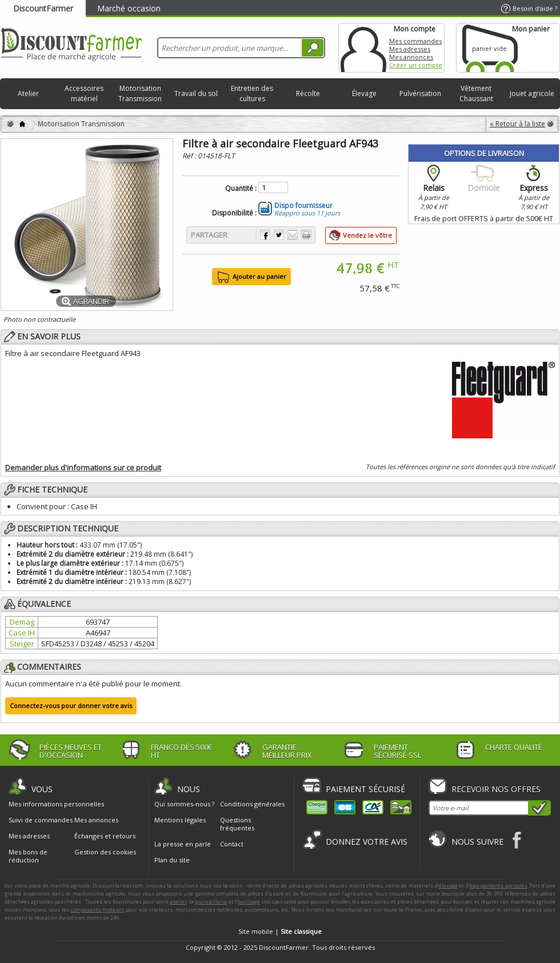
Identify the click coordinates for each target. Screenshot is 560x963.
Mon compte (363, 48)
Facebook (517, 840)
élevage (448, 886)
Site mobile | (280, 931)
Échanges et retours (105, 836)
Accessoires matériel (84, 93)
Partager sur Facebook (265, 235)
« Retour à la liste (517, 124)
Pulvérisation (420, 93)
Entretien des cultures (252, 93)
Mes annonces (411, 57)
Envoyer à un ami (293, 235)
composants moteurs (98, 910)
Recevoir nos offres (496, 789)
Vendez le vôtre (367, 235)
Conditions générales (252, 804)
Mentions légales (180, 820)
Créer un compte (416, 65)
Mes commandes (415, 41)
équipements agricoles (499, 886)
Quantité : (241, 189)
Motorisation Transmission (140, 93)
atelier (179, 902)
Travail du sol (196, 93)
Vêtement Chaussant (476, 93)
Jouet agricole (532, 93)
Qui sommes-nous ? (184, 804)
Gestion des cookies (105, 852)
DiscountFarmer (43, 8)
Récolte (308, 93)
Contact (232, 844)
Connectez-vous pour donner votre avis (71, 706)
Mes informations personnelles (56, 804)
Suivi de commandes (41, 820)
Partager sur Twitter (279, 235)
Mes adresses (410, 49)
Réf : (190, 156)
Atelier (28, 93)
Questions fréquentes (237, 824)
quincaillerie (211, 902)
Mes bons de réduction (28, 856)
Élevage (364, 93)
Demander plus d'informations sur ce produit (83, 467)
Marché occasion (129, 8)
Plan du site (172, 860)
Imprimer (306, 235)
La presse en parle (183, 844)
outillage (249, 902)
